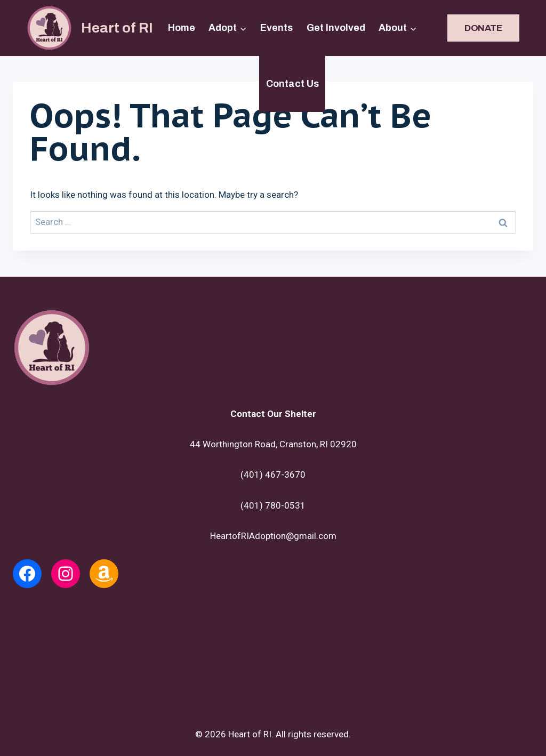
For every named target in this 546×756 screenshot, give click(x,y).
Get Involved (336, 28)
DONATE (483, 28)
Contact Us (292, 84)
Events (276, 28)
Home (182, 28)
